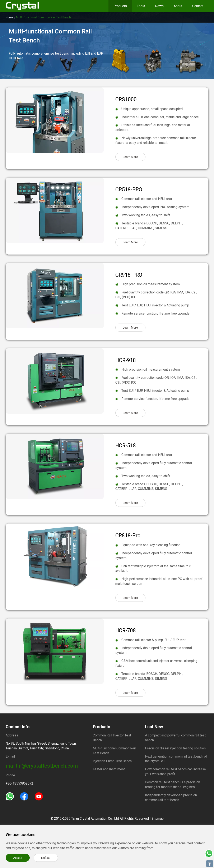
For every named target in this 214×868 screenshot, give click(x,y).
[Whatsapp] (10, 796)
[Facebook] (24, 796)
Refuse (46, 858)
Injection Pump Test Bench (112, 761)
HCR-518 (126, 446)
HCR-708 (126, 631)
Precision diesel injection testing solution (175, 748)
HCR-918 (126, 360)
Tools (141, 6)
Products (120, 6)
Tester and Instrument (109, 769)
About (178, 6)
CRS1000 (126, 99)
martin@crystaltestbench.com (42, 766)
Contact (198, 6)
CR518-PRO (129, 190)
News (159, 6)
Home (10, 17)
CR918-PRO (129, 275)
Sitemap (158, 819)
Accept (18, 858)
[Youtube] (39, 796)
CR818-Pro (128, 536)
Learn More (130, 157)
